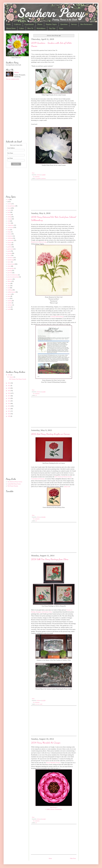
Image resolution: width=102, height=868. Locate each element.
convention (10, 227)
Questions (64, 24)
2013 (9, 406)
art (36, 178)
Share (33, 173)
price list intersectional (13, 277)
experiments (11, 240)
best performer (11, 206)
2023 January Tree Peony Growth (18, 379)
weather (9, 303)
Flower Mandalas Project (53, 763)
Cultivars (18, 24)
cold (9, 221)
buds (9, 212)
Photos (40, 24)
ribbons (9, 281)
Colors (22, 28)
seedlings (10, 290)
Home (8, 24)
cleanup (9, 219)
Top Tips (52, 28)
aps (8, 200)
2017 (9, 396)
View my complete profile (13, 79)
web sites (10, 305)
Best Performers (86, 24)
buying (9, 215)
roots (9, 283)
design (9, 232)
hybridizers (10, 258)
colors (9, 223)
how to (9, 255)
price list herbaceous (13, 275)
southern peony (11, 292)
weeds (9, 307)
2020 (9, 388)
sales (9, 286)
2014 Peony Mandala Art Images (46, 743)
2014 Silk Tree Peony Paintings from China (50, 559)
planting (10, 271)
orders (9, 266)
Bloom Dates (11, 28)
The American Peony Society (15, 482)
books (9, 210)
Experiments (29, 24)
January (11, 377)
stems (9, 296)
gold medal (10, 249)
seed (9, 288)
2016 (9, 398)
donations (10, 236)
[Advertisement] (54, 195)
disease (9, 234)
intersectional (11, 264)
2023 (9, 375)
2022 (9, 383)
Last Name (10, 158)
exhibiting (10, 238)
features (9, 243)
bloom (9, 208)
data (9, 230)
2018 (9, 393)
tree (38, 704)
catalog (9, 217)
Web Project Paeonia (13, 486)
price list (10, 273)
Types (61, 28)
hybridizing (10, 260)
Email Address (11, 148)
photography (11, 268)
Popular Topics (51, 24)
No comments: (37, 177)
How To (30, 28)
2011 (9, 411)
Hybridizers (41, 28)
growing (10, 253)
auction (9, 204)
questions (44, 178)
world (41, 704)
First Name (10, 153)
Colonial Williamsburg (57, 316)
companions (11, 225)
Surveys (74, 24)
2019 (9, 391)
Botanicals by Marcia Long (39, 242)
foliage (9, 245)
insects (9, 262)
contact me (67, 486)
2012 (9, 409)
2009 (9, 416)
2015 (9, 401)
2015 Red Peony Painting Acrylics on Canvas (50, 434)
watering (10, 301)
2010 (9, 414)
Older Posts (73, 858)
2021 (9, 386)
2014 (9, 404)
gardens (39, 178)
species (9, 294)
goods (9, 251)
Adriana (17, 72)
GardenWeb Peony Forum (14, 484)
